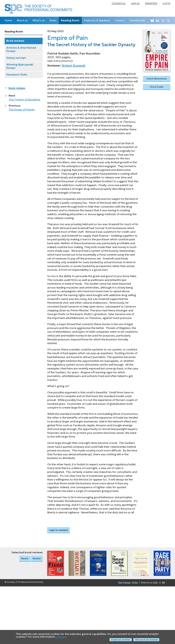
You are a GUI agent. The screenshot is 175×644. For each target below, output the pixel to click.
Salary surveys (16, 58)
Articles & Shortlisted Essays (21, 49)
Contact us (119, 3)
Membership (137, 20)
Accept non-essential (120, 640)
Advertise (151, 3)
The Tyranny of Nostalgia (24, 99)
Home (8, 20)
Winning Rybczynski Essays (20, 66)
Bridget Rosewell (74, 66)
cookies (61, 637)
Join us (135, 3)
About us (22, 20)
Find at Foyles (157, 87)
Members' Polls (17, 75)
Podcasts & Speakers (97, 20)
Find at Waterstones (157, 79)
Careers (120, 20)
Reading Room (70, 20)
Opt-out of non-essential (146, 640)
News (53, 20)
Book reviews (15, 41)
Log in (167, 3)
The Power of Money (22, 109)
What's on (39, 20)
